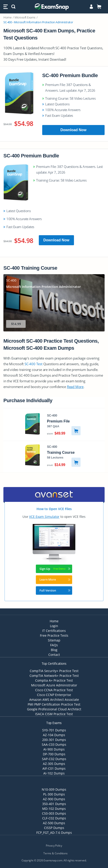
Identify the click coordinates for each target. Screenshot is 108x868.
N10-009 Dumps (54, 789)
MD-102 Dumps (54, 809)
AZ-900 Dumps (54, 799)
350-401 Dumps (54, 804)
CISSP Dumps (54, 828)
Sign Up (55, 569)
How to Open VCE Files (54, 509)
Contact (54, 655)
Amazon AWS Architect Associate (54, 700)
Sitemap (54, 640)
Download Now (73, 130)
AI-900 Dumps (54, 749)
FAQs (54, 645)
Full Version (55, 590)
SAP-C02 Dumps (54, 759)
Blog (54, 650)
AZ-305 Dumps (54, 764)
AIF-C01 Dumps (54, 768)
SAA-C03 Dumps (54, 744)
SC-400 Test (33, 364)
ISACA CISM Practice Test (54, 714)
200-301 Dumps (54, 740)
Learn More (55, 579)
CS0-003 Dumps (54, 813)
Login (54, 626)
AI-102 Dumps (54, 773)
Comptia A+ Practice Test (54, 680)
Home (7, 17)
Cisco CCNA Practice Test (54, 690)
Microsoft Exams (25, 17)
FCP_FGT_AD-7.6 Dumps (54, 833)
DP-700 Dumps (54, 754)
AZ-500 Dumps (54, 823)
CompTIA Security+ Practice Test (54, 671)
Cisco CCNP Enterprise (54, 695)
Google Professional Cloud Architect (54, 709)
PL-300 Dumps (54, 794)
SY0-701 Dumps (54, 730)
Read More (75, 387)
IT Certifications (54, 631)
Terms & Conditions (55, 853)
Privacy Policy (54, 846)
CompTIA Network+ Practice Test (54, 676)
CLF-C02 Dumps (54, 818)
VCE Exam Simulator (44, 517)
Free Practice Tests (54, 635)
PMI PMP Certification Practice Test (54, 704)
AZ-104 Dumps (54, 735)
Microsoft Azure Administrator (54, 685)
